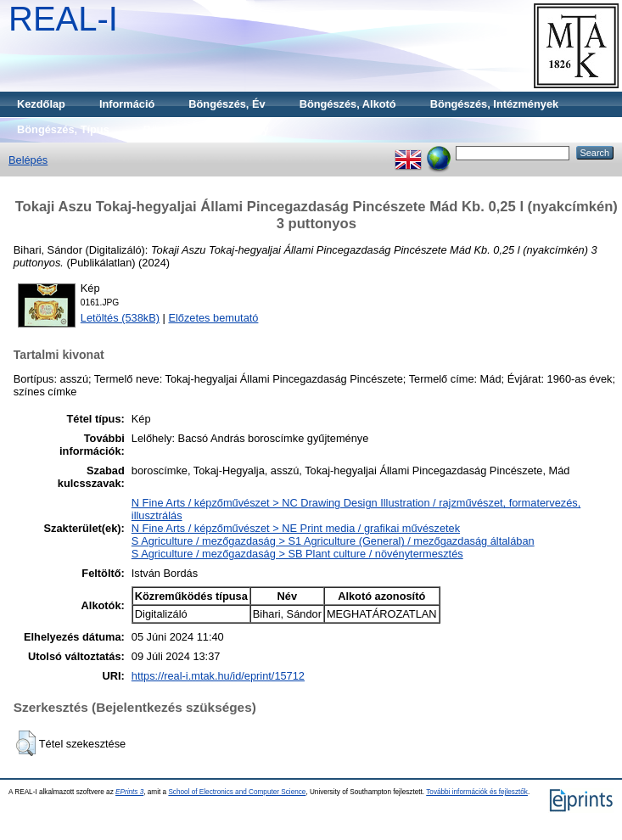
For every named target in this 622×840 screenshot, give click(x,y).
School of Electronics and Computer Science (237, 792)
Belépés (28, 160)
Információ (127, 104)
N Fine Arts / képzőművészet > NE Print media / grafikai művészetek (296, 528)
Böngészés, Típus (63, 129)
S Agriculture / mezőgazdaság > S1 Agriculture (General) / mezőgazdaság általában (333, 541)
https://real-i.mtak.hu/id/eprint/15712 (218, 676)
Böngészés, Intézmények (494, 104)
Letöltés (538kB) (120, 318)
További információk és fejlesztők (477, 792)
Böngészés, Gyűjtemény (206, 129)
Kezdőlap (41, 104)
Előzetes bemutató (213, 318)
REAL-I (63, 19)
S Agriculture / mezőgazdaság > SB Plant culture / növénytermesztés (297, 554)
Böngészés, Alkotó (348, 104)
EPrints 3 (129, 792)
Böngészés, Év (227, 104)
